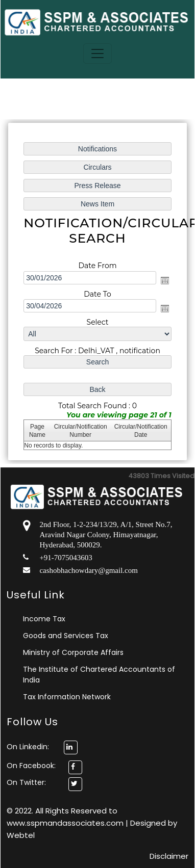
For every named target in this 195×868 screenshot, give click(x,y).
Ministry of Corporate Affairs (73, 652)
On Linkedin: (42, 747)
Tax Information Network (67, 697)
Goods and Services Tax (66, 636)
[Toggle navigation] (97, 54)
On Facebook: (31, 766)
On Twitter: (26, 782)
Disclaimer (169, 856)
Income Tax (44, 619)
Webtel (21, 835)
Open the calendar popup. (165, 280)
